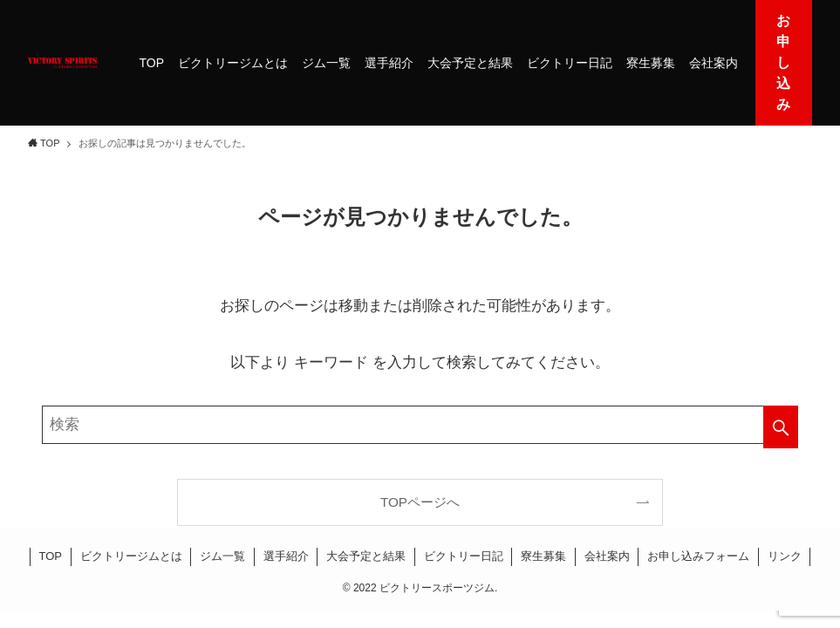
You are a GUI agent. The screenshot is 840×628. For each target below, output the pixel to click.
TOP (51, 556)
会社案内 (607, 556)
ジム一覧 (222, 556)
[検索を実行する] (781, 427)
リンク (785, 556)
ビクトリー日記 (464, 556)
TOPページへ (420, 502)
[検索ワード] (420, 425)
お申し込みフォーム (698, 556)
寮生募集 (543, 556)
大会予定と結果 (366, 556)
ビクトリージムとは (131, 556)
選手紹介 (286, 556)
